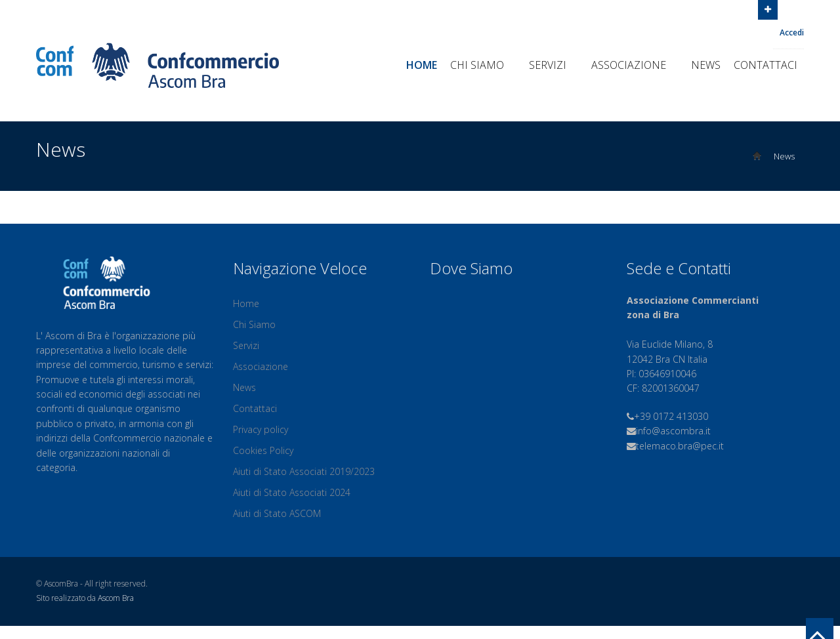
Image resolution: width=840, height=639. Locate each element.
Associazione (635, 65)
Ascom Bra (116, 598)
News (706, 65)
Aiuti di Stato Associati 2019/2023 (304, 471)
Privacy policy (261, 429)
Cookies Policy (263, 450)
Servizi (554, 65)
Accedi (792, 32)
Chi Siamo (483, 65)
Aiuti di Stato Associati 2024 (292, 492)
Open (768, 9)
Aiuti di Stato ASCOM (277, 513)
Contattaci (766, 65)
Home (422, 65)
